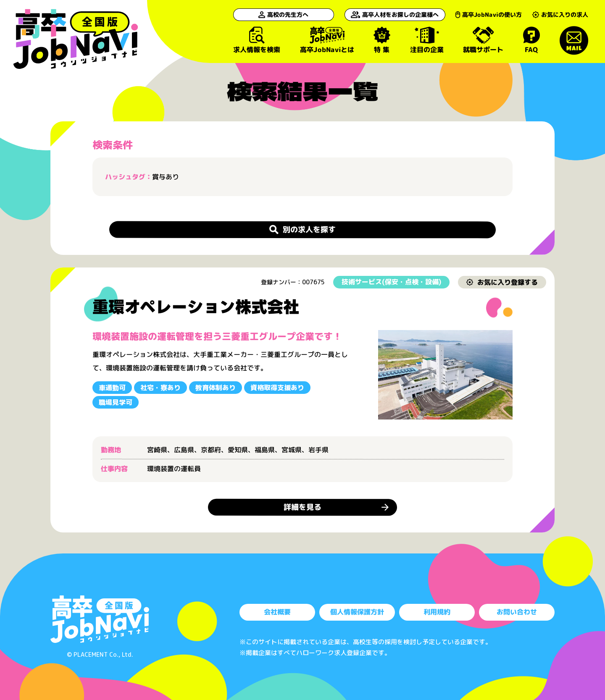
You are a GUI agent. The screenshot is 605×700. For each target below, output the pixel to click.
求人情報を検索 (257, 40)
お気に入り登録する (502, 282)
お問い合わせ (517, 612)
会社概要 (277, 612)
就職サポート (483, 40)
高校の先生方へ (283, 14)
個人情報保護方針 (357, 612)
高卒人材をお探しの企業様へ (395, 14)
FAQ (531, 40)
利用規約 (437, 612)
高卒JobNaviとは (327, 40)
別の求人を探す (302, 229)
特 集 (382, 40)
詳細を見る (302, 507)
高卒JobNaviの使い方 (489, 14)
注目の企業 (426, 40)
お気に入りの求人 (560, 14)
